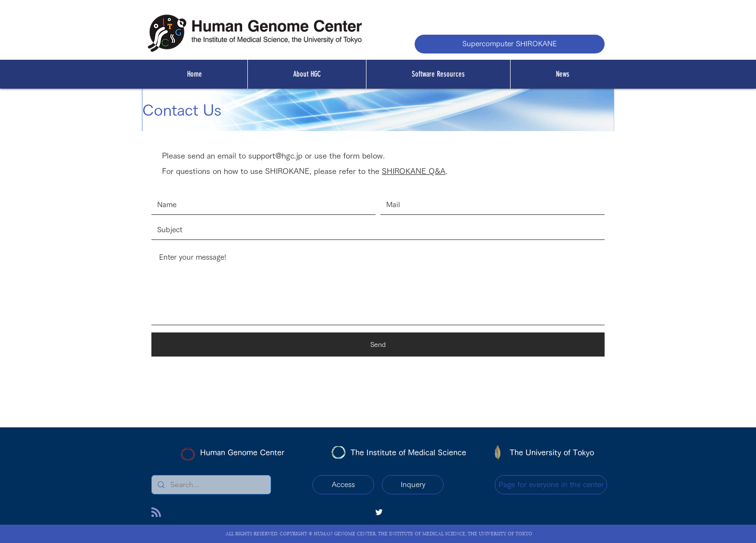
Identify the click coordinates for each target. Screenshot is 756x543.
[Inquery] (413, 485)
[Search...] (210, 485)
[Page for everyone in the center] (551, 485)
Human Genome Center (242, 452)
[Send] (378, 344)
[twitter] (379, 512)
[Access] (343, 485)
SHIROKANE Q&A (414, 171)
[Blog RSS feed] (156, 513)
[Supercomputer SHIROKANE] (510, 44)
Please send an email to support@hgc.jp (232, 156)
